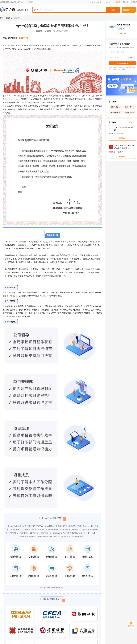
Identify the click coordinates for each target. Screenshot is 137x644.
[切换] (32, 2)
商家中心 (126, 2)
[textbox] (82, 10)
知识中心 (9, 18)
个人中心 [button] (108, 2)
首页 (92, 2)
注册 (136, 2)
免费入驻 (117, 2)
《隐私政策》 (122, 70)
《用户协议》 (114, 70)
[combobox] (76, 10)
